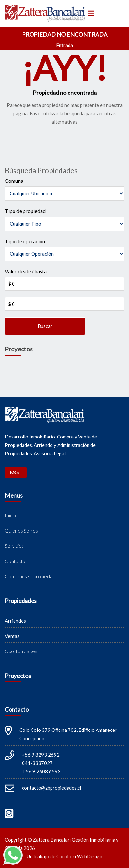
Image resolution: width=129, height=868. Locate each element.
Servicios (14, 546)
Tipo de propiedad (25, 211)
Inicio (10, 515)
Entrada (64, 45)
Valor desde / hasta (26, 271)
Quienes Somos (21, 531)
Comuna (14, 181)
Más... (16, 473)
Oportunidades (21, 651)
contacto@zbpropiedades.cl (51, 788)
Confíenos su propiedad (30, 576)
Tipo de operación (25, 241)
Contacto (15, 561)
